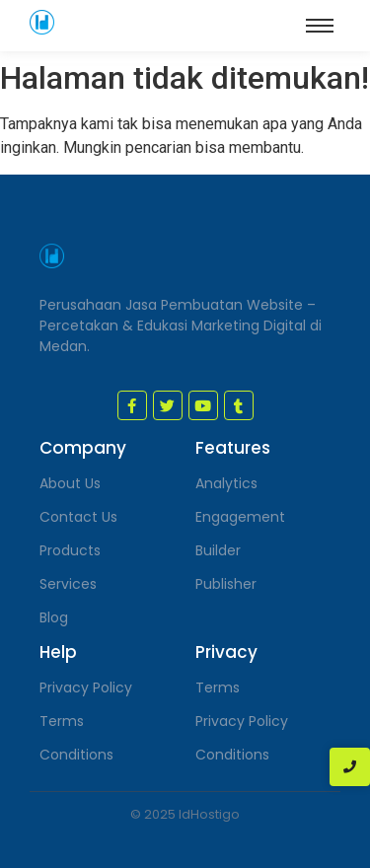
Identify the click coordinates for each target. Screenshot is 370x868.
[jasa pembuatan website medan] (42, 22)
